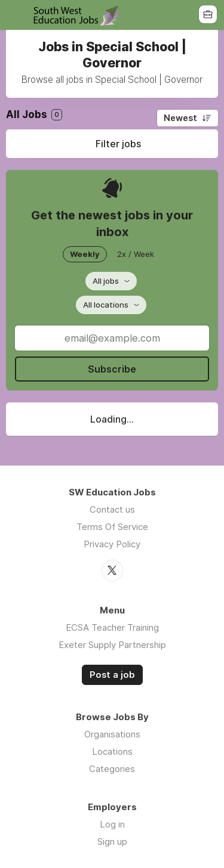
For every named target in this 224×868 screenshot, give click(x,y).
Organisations (112, 734)
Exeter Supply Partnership (112, 645)
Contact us (112, 509)
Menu (16, 15)
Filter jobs (118, 144)
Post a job (112, 675)
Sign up (112, 841)
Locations (112, 751)
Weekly (85, 254)
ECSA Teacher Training (112, 627)
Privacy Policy (112, 544)
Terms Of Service (112, 527)
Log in (112, 824)
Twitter (112, 571)
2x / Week (136, 254)
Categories (112, 769)
